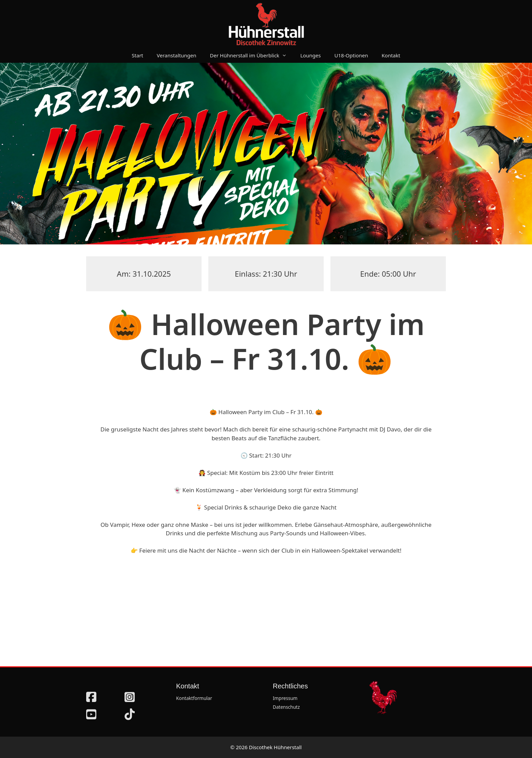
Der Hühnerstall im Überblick (252, 55)
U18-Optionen (351, 55)
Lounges (310, 55)
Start (137, 55)
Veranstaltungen (177, 55)
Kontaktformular (194, 698)
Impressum (285, 698)
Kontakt (391, 55)
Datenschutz (286, 707)
